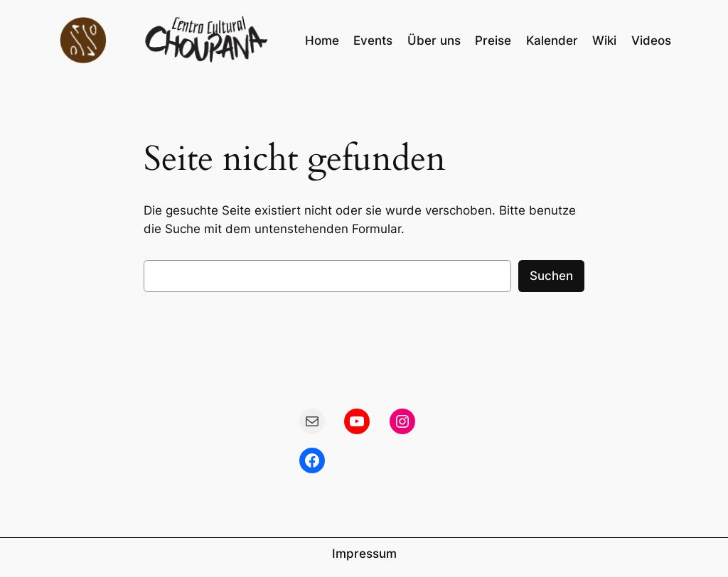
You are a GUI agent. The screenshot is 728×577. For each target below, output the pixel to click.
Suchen (551, 276)
